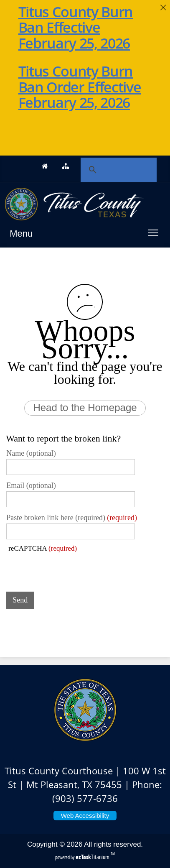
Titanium (93, 857)
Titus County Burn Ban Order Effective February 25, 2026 (80, 87)
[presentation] (70, 569)
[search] (115, 170)
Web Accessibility (85, 816)
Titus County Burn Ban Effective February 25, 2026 (76, 27)
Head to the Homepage (85, 407)
